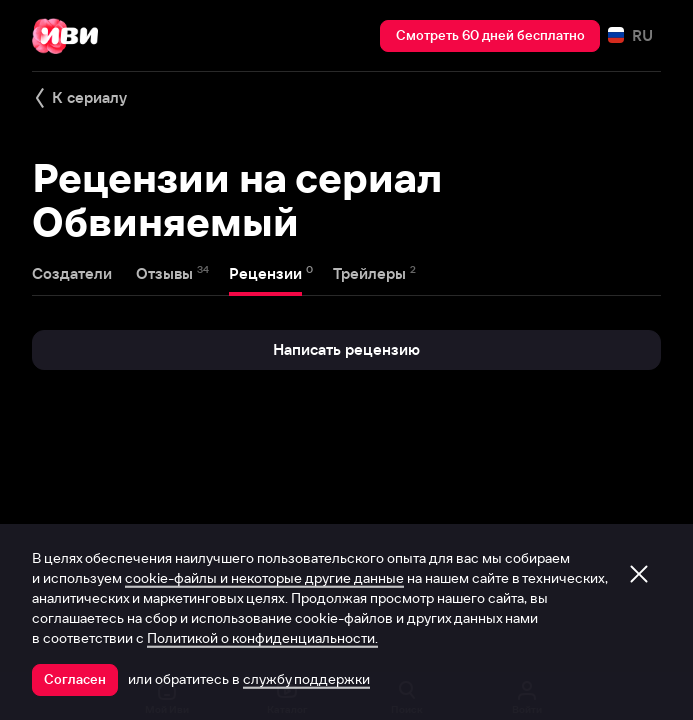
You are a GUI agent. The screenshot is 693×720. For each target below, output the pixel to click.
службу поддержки (306, 679)
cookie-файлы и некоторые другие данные (264, 578)
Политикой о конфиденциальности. (262, 638)
